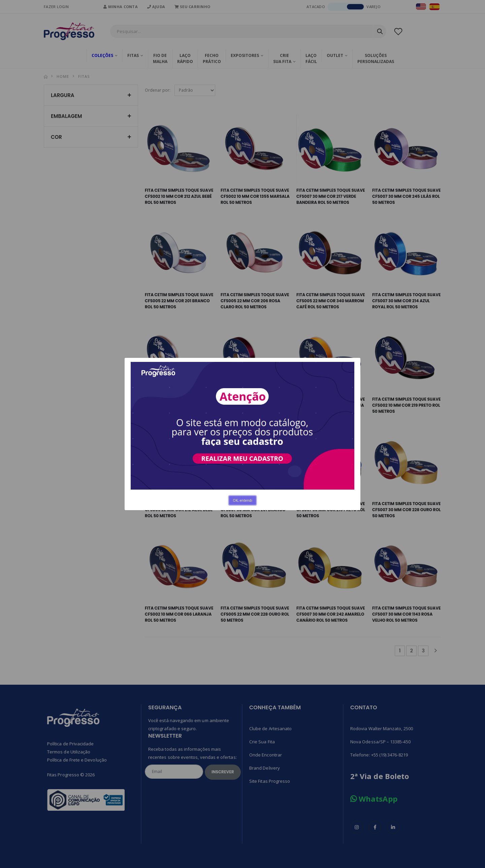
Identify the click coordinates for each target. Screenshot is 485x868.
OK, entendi (243, 500)
